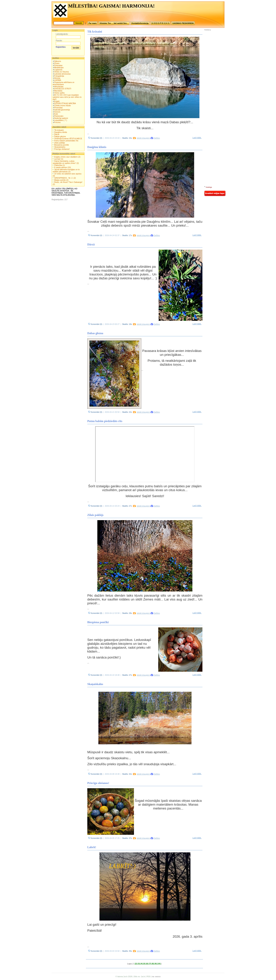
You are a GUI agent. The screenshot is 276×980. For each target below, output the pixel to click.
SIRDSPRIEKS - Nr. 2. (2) (65, 178)
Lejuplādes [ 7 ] (61, 120)
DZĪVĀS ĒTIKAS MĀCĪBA (65, 103)
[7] (150, 964)
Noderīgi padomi (61, 118)
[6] (147, 964)
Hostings (209, 187)
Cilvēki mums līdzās (62, 105)
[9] (156, 964)
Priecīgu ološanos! (62, 149)
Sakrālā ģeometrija (62, 110)
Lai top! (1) (59, 159)
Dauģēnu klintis (61, 132)
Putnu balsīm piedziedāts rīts (66, 141)
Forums (57, 122)
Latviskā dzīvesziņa (62, 74)
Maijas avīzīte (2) (61, 180)
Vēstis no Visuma (61, 72)
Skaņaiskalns (60, 147)
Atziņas (57, 78)
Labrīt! (92, 847)
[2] (136, 964)
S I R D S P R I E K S (161, 23)
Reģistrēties (61, 47)
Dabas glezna (60, 136)
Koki (56, 114)
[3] (139, 964)
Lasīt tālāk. (197, 138)
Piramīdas (58, 108)
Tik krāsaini (59, 130)
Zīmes (57, 63)
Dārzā (57, 134)
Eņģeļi (57, 101)
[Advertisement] (215, 54)
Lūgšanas (58, 70)
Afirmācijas (59, 86)
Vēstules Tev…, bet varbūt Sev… (114, 23)
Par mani (92, 23)
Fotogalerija (59, 76)
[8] (153, 964)
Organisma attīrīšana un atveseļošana (63, 83)
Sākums (58, 61)
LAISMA (58, 80)
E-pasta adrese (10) (62, 167)
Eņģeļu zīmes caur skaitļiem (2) (67, 157)
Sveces (57, 112)
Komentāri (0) (95, 138)
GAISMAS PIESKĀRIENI (183, 23)
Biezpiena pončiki (62, 145)
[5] (144, 964)
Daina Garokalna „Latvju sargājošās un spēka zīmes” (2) (66, 162)
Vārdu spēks (59, 93)
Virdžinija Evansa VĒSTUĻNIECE (68, 139)
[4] (141, 964)
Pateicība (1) (59, 165)
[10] (159, 964)
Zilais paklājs (60, 143)
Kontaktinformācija (140, 23)
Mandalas (58, 91)
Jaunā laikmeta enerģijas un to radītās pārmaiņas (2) (66, 171)
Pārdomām (59, 116)
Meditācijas (59, 68)
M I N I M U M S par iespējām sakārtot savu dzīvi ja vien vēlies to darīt (67, 97)
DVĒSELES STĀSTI (63, 89)
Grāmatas (58, 65)
